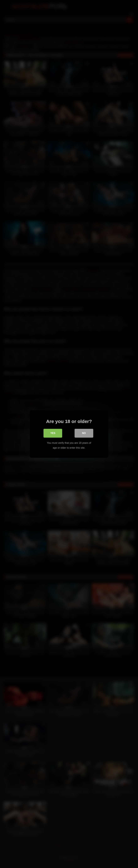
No (84, 433)
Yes (53, 433)
